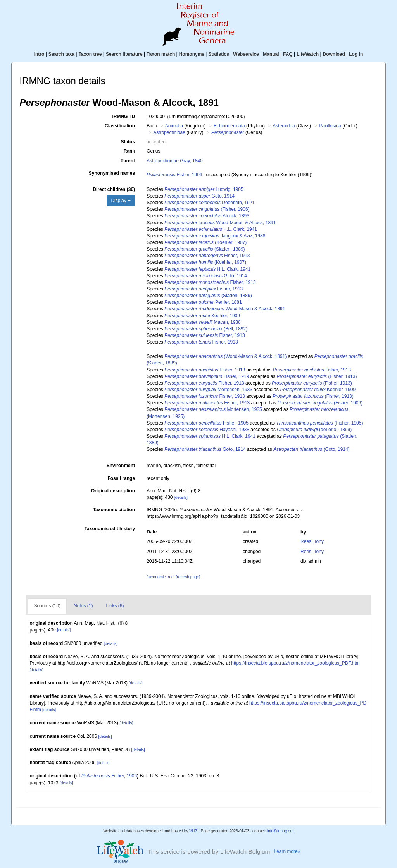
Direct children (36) (114, 189)
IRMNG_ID (123, 117)
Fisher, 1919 (207, 376)
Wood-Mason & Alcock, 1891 (220, 223)
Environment (121, 466)
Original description (113, 491)
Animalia (174, 126)
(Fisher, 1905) (319, 423)
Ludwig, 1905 (204, 189)
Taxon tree (90, 54)
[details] (181, 498)
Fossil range (121, 478)
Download (334, 54)
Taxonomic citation (114, 510)
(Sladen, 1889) (205, 249)
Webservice (246, 54)
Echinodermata (229, 126)
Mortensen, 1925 (213, 409)
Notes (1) (83, 606)
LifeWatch (308, 54)
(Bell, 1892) (206, 329)
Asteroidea (284, 126)
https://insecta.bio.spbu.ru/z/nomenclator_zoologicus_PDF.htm (295, 663)
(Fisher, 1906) (207, 209)
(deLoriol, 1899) (314, 430)
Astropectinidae (169, 132)
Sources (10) (47, 606)
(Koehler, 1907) (205, 242)
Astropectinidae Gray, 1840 (175, 161)
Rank (129, 151)
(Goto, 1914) (312, 449)
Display (121, 201)
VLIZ (193, 831)
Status (128, 142)
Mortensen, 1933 (208, 390)
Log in (356, 54)
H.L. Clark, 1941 (211, 229)
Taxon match (161, 54)
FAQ (288, 54)
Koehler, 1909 (202, 316)
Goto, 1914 (199, 196)
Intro (39, 54)
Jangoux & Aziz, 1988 (215, 236)
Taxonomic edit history (110, 529)
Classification (120, 126)
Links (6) (115, 606)
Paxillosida (330, 126)
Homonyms (192, 54)
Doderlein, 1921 (210, 203)
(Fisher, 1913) (317, 376)
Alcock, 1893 (207, 216)
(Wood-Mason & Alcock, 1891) (225, 356)
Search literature (124, 54)
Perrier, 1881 (203, 302)
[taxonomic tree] (161, 577)
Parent (128, 161)
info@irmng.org (280, 831)
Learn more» (287, 851)
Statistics (218, 54)
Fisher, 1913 (207, 256)
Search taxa (61, 54)
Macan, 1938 (203, 322)
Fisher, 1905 (206, 423)
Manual (271, 54)
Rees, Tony (312, 541)
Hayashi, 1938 (207, 430)
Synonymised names (112, 173)
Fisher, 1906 (174, 175)
